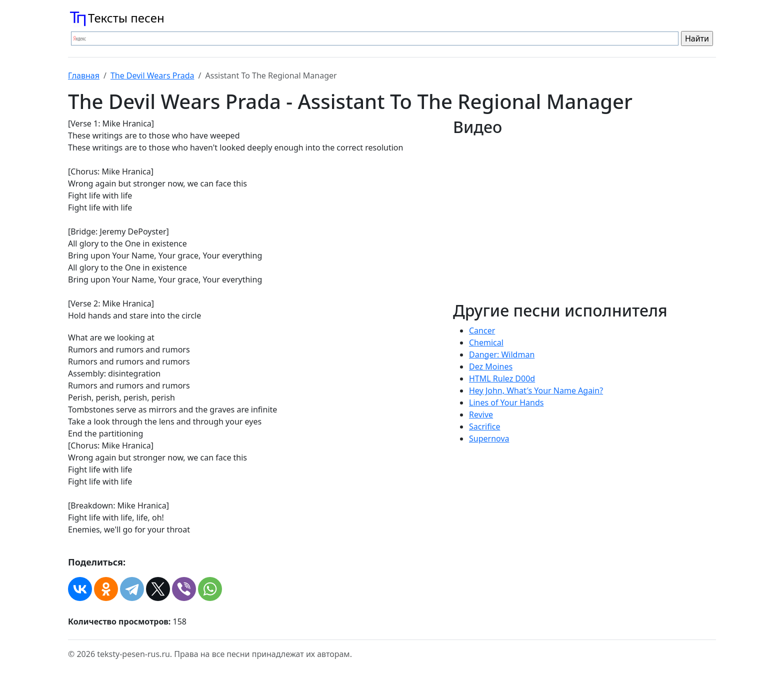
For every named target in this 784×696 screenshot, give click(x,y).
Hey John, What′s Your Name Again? (536, 390)
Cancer (482, 330)
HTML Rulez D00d (502, 378)
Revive (481, 414)
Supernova (489, 438)
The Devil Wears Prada (152, 75)
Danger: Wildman (502, 354)
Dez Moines (491, 366)
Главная (84, 75)
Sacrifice (485, 426)
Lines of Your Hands (506, 402)
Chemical (486, 342)
